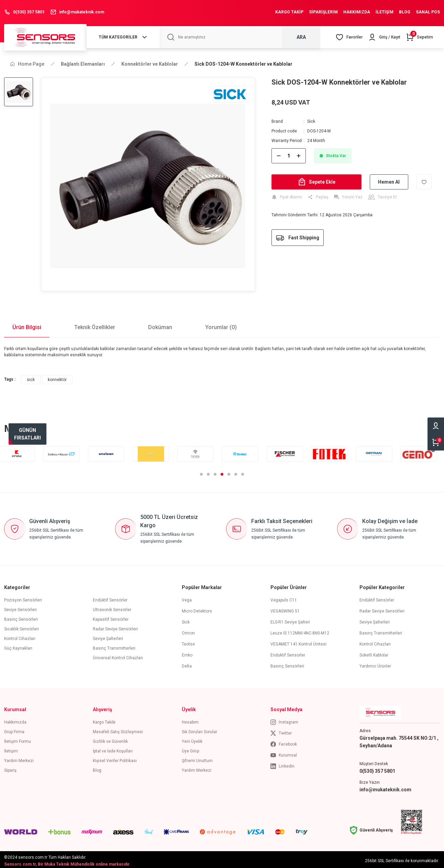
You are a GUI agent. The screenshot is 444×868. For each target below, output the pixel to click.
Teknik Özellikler (95, 325)
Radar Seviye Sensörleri (115, 627)
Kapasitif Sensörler (111, 617)
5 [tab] (229, 472)
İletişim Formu (18, 739)
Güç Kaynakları (18, 646)
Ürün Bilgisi (27, 325)
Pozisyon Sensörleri (23, 598)
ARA (301, 37)
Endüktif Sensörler (110, 598)
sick (31, 378)
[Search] (241, 37)
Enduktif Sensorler (288, 653)
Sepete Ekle (317, 182)
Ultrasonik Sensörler (112, 608)
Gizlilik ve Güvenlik (110, 739)
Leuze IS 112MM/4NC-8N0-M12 (300, 631)
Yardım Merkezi (19, 759)
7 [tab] (243, 472)
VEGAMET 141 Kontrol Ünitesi (298, 642)
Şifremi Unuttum (197, 759)
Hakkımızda (15, 720)
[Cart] (419, 37)
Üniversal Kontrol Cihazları (118, 656)
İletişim (11, 749)
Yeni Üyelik (192, 739)
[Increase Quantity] (299, 156)
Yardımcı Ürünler (375, 664)
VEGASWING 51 (285, 609)
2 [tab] (208, 472)
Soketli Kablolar (374, 653)
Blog (97, 768)
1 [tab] (201, 472)
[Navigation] (124, 37)
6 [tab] (236, 472)
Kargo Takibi (104, 720)
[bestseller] (27, 434)
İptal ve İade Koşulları (113, 749)
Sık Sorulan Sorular (199, 730)
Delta (187, 664)
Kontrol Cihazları (20, 637)
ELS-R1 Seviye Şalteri (290, 620)
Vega (187, 598)
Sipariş (10, 768)
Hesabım (190, 720)
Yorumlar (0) (221, 325)
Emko (187, 653)
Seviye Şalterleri (108, 637)
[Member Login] (384, 37)
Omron (188, 631)
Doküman (160, 325)
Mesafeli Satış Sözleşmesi (118, 730)
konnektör (57, 378)
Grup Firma (14, 730)
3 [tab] (215, 472)
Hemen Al (389, 182)
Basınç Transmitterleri (114, 646)
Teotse (188, 642)
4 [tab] (222, 472)
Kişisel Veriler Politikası (115, 759)
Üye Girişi (191, 749)
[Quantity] (289, 156)
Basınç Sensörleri (21, 617)
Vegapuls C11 (284, 598)
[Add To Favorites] (424, 182)
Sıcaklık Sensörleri (21, 627)
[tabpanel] (22, 452)
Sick (311, 121)
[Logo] (45, 37)
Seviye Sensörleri (20, 608)
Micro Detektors (197, 609)
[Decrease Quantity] (279, 156)
